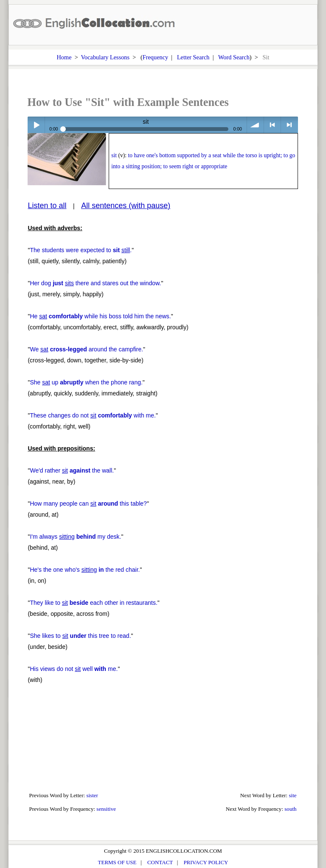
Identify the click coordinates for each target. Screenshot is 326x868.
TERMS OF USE (117, 862)
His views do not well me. (74, 669)
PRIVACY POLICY (206, 862)
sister (92, 795)
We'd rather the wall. (72, 470)
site (292, 795)
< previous (272, 125)
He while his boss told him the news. (100, 316)
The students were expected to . (81, 250)
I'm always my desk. (75, 537)
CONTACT (160, 862)
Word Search (234, 57)
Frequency (155, 57)
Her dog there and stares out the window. (95, 283)
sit (114, 155)
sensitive (106, 809)
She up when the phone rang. (86, 382)
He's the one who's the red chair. (85, 570)
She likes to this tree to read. (80, 636)
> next (289, 125)
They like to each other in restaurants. (93, 603)
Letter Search (193, 57)
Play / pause (36, 125)
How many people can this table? (88, 504)
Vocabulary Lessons (105, 57)
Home (64, 57)
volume (255, 125)
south (290, 809)
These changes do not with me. (93, 415)
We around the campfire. (86, 349)
